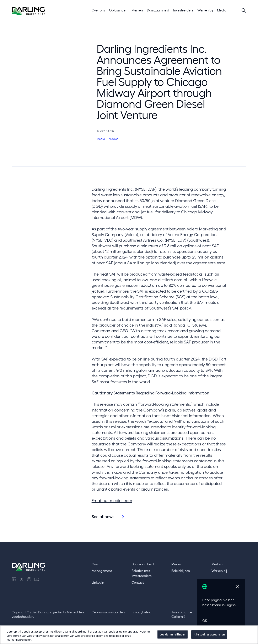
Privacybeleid (141, 612)
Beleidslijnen (181, 571)
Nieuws (113, 139)
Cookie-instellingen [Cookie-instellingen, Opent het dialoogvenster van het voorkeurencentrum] (173, 634)
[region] (129, 635)
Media (101, 139)
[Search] (244, 10)
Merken (217, 564)
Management (102, 571)
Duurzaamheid (143, 564)
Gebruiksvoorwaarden (108, 612)
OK (205, 621)
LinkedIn (98, 582)
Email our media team (112, 501)
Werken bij (219, 571)
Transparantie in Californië (183, 614)
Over (95, 564)
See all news (103, 517)
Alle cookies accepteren (209, 634)
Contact (138, 582)
